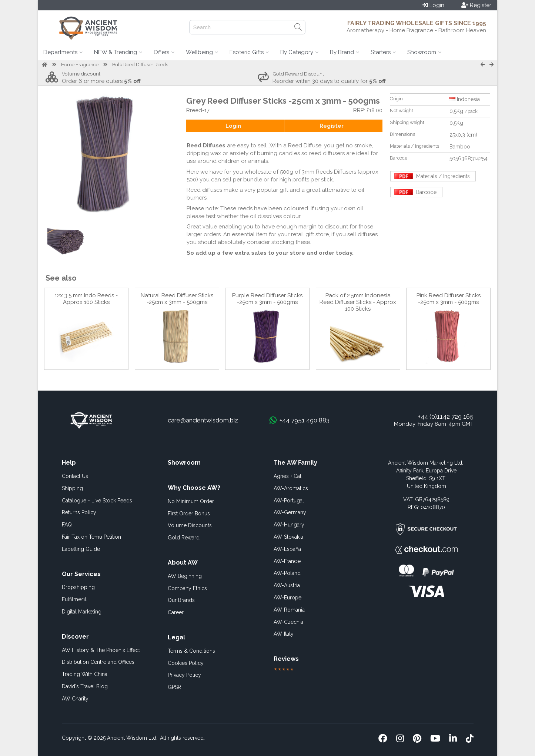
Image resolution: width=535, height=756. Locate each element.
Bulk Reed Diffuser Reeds (140, 65)
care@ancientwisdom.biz (203, 420)
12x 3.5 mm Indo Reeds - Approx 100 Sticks (86, 299)
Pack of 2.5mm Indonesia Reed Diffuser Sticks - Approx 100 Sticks (358, 302)
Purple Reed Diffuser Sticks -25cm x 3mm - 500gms (267, 299)
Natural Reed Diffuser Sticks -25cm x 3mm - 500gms (177, 299)
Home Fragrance (80, 65)
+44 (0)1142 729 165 (446, 417)
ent (74, 599)
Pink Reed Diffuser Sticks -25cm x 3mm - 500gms (449, 299)
